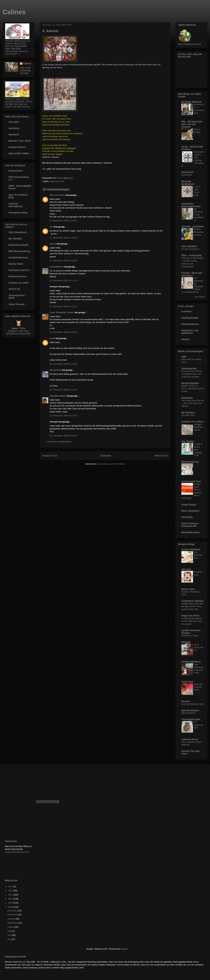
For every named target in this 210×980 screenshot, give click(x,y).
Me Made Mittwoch (191, 102)
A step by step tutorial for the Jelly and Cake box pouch (192, 621)
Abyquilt (186, 642)
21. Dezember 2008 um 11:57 (63, 306)
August (11, 927)
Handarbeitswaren (18, 258)
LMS (184, 357)
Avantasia (14, 128)
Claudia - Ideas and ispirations (192, 274)
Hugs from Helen (190, 616)
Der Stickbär (15, 239)
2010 (11, 899)
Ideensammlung (190, 462)
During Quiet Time (191, 481)
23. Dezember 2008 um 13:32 (63, 436)
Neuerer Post (50, 456)
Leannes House (190, 739)
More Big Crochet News (198, 687)
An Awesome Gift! (199, 725)
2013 (11, 886)
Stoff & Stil (14, 289)
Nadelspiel (187, 398)
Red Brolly (187, 517)
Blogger (124, 949)
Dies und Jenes (57, 195)
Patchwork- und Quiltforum (190, 332)
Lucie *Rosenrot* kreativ (62, 312)
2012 (11, 891)
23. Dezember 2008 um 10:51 (63, 416)
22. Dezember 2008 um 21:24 (63, 390)
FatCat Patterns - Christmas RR (190, 525)
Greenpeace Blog (18, 213)
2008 (11, 907)
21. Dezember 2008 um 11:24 (63, 281)
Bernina (186, 701)
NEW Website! (188, 713)
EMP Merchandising (19, 251)
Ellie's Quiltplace (190, 511)
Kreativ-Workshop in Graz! (199, 232)
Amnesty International (15, 205)
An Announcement (190, 249)
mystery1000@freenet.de (17, 852)
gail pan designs (190, 710)
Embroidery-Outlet (18, 245)
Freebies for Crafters (193, 422)
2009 (11, 903)
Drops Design (189, 505)
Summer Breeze (17, 147)
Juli (9, 931)
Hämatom (14, 135)
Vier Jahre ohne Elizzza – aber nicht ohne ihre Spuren (193, 403)
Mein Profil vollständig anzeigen (25, 70)
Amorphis (14, 122)
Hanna (53, 244)
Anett (52, 338)
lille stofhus (55, 370)
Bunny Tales (188, 589)
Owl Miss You (188, 415)
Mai (9, 939)
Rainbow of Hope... (191, 636)
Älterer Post (161, 456)
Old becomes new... (198, 555)
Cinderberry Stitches (193, 601)
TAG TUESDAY (189, 246)
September (13, 923)
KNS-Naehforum (190, 324)
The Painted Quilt (191, 719)
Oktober (11, 919)
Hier (44, 169)
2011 (11, 895)
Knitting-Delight (190, 318)
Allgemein (54, 181)
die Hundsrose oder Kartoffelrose (199, 215)
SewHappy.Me (189, 368)
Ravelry (186, 339)
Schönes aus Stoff (18, 283)
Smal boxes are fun (199, 647)
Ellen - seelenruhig (191, 255)
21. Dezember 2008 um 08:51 (63, 221)
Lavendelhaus (57, 267)
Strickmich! (188, 172)
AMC (62, 181)
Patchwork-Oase (17, 276)
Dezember (13, 911)
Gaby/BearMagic (58, 396)
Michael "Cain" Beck (20, 141)
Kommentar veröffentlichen (59, 442)
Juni (10, 935)
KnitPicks (187, 312)
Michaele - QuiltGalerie (188, 183)
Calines (14, 12)
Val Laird (186, 569)
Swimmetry (187, 175)
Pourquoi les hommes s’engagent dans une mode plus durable (192, 374)
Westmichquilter (190, 383)
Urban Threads (17, 304)
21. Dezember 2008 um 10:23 (63, 261)
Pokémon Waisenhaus (20, 334)
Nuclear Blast (16, 264)
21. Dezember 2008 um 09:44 (63, 238)
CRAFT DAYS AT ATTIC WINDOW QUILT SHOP (193, 389)
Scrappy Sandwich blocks (199, 427)
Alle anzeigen (200, 297)
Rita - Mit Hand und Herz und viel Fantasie (192, 124)
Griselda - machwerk (192, 226)
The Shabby (188, 441)
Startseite (106, 456)
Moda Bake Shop (191, 532)
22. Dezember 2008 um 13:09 (63, 364)
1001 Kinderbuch (18, 232)
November (13, 915)
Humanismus (16, 171)
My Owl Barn (188, 413)
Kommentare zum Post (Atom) (111, 464)
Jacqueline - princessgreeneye (191, 205)
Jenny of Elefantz (191, 549)
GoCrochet (187, 682)
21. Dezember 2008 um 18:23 (63, 332)
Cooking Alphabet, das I (193, 704)
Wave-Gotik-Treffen (19, 153)
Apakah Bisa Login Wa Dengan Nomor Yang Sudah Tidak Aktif (192, 606)
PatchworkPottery (191, 662)
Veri (52, 227)
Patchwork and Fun (19, 270)
